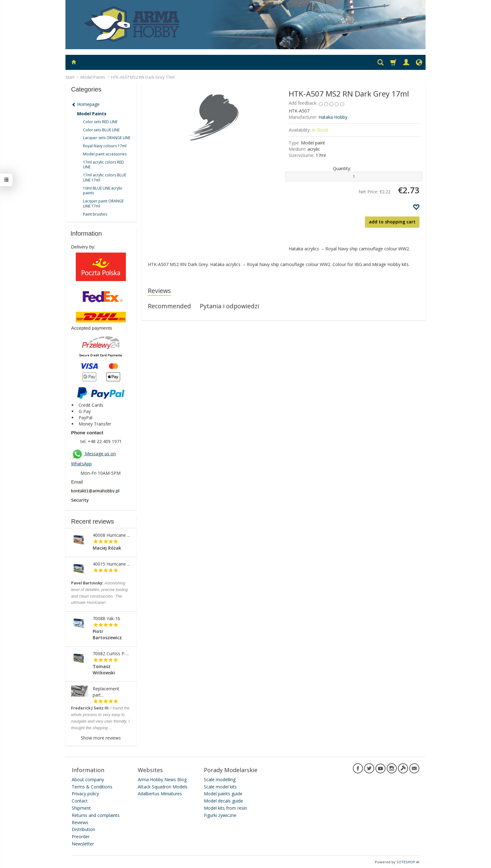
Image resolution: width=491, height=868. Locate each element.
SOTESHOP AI (408, 862)
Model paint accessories (105, 154)
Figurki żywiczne (220, 815)
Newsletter (83, 844)
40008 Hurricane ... (111, 535)
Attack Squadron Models (163, 786)
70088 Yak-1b (106, 618)
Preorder (81, 837)
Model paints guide (223, 794)
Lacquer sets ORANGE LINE (107, 138)
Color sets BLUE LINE (101, 130)
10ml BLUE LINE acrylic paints (103, 191)
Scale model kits (220, 786)
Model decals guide (223, 801)
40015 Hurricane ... (111, 564)
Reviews (159, 291)
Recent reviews (93, 521)
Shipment (81, 808)
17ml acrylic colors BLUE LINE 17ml (105, 178)
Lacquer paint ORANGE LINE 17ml (103, 204)
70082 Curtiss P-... (111, 654)
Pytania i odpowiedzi (229, 306)
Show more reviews (101, 738)
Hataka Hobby (333, 117)
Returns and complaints (96, 815)
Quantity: (342, 168)
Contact (80, 801)
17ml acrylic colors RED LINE (103, 165)
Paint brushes (95, 214)
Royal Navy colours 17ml (105, 146)
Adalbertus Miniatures (160, 794)
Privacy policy (85, 794)
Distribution (83, 829)
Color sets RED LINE (100, 122)
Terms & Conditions (92, 786)
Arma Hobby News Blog (162, 779)
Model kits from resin (225, 808)
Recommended (169, 306)
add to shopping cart (392, 222)
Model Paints (92, 114)
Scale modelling (220, 779)
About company (88, 779)
